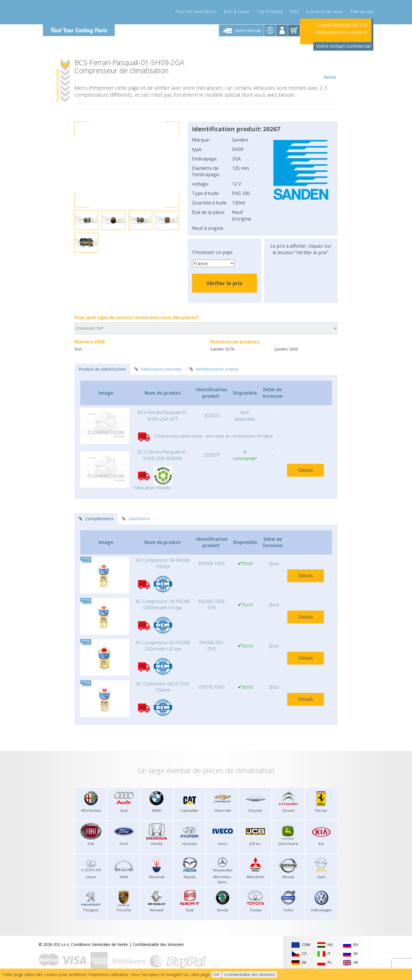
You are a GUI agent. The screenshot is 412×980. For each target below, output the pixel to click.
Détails (306, 470)
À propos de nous (324, 11)
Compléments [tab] (96, 519)
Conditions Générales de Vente (99, 944)
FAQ (295, 11)
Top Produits (270, 11)
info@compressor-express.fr (341, 32)
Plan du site (362, 11)
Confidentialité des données (158, 944)
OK (216, 974)
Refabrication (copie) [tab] (214, 369)
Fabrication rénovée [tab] (158, 369)
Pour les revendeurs (196, 11)
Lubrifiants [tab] (136, 519)
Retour (330, 69)
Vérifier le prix (224, 283)
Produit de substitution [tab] (102, 369)
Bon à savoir (237, 11)
